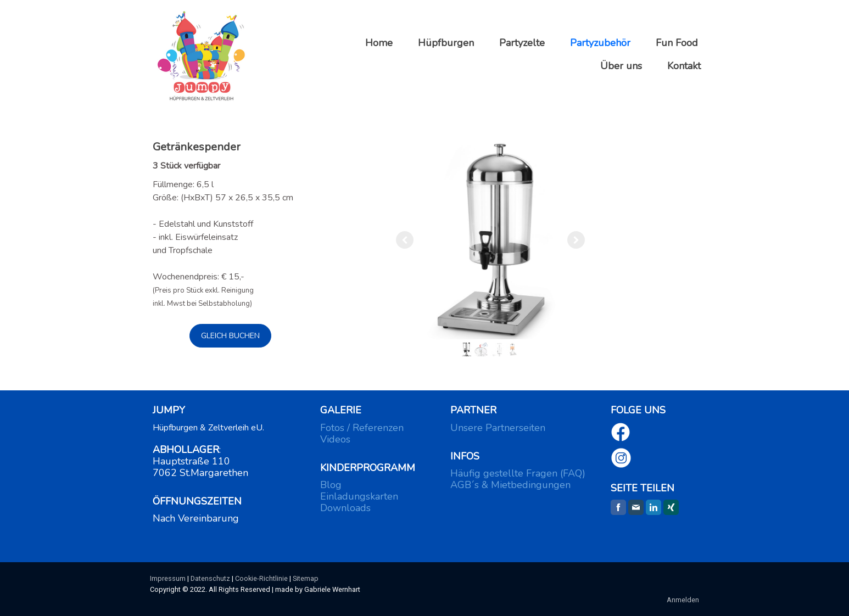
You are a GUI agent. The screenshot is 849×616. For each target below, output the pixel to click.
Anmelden (683, 600)
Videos (335, 439)
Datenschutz (210, 578)
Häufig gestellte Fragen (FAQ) (518, 473)
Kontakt (684, 66)
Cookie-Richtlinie (261, 578)
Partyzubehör (600, 43)
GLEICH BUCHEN (230, 336)
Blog (331, 485)
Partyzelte (522, 43)
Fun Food (677, 43)
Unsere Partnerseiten (498, 428)
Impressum (168, 578)
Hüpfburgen (446, 43)
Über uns (621, 66)
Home (379, 43)
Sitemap (306, 578)
